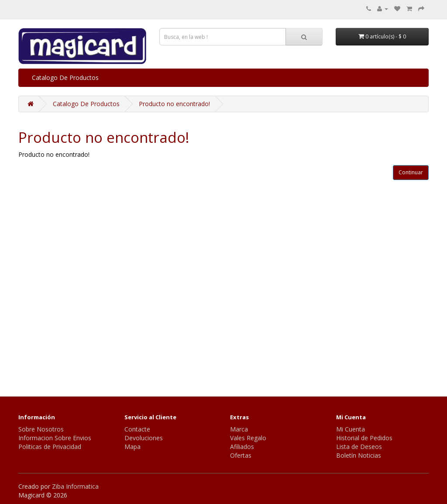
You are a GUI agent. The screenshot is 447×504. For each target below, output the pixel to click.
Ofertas (241, 455)
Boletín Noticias (359, 455)
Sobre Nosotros (41, 429)
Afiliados (242, 447)
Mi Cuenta (351, 429)
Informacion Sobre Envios (55, 438)
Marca (239, 429)
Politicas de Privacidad (50, 447)
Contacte (137, 429)
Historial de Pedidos (364, 438)
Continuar (411, 172)
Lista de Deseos (359, 447)
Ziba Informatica (75, 486)
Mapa (132, 447)
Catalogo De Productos (65, 78)
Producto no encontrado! (174, 104)
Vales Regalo (248, 438)
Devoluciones (144, 438)
